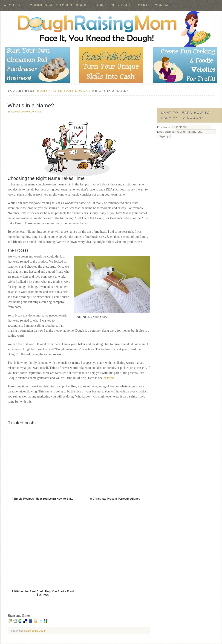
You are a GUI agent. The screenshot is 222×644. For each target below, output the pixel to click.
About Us (14, 5)
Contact (164, 5)
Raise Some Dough (35, 631)
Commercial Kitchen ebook (58, 5)
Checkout (121, 5)
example (109, 378)
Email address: (186, 132)
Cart (143, 5)
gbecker (16, 112)
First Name (164, 127)
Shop (99, 5)
